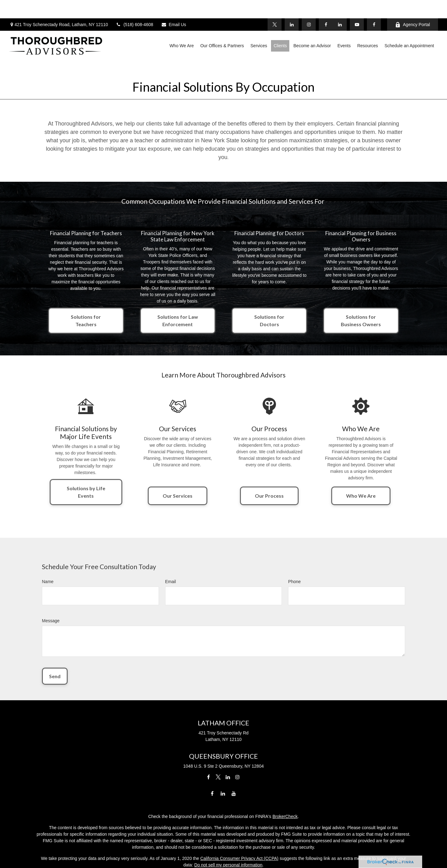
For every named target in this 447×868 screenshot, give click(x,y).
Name (48, 554)
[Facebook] (374, 6)
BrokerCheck (285, 788)
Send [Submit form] (55, 648)
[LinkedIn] (340, 6)
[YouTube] (357, 6)
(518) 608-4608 (135, 6)
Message (51, 593)
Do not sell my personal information (228, 837)
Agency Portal (413, 6)
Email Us (174, 6)
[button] (182, 27)
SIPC (250, 859)
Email (171, 554)
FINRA (234, 859)
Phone (294, 554)
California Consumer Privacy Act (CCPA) (239, 830)
